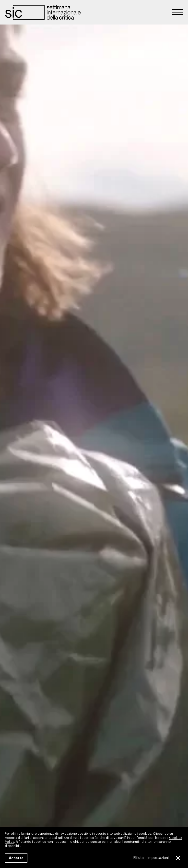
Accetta (16, 858)
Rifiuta (138, 858)
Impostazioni (158, 858)
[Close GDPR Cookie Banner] (178, 858)
